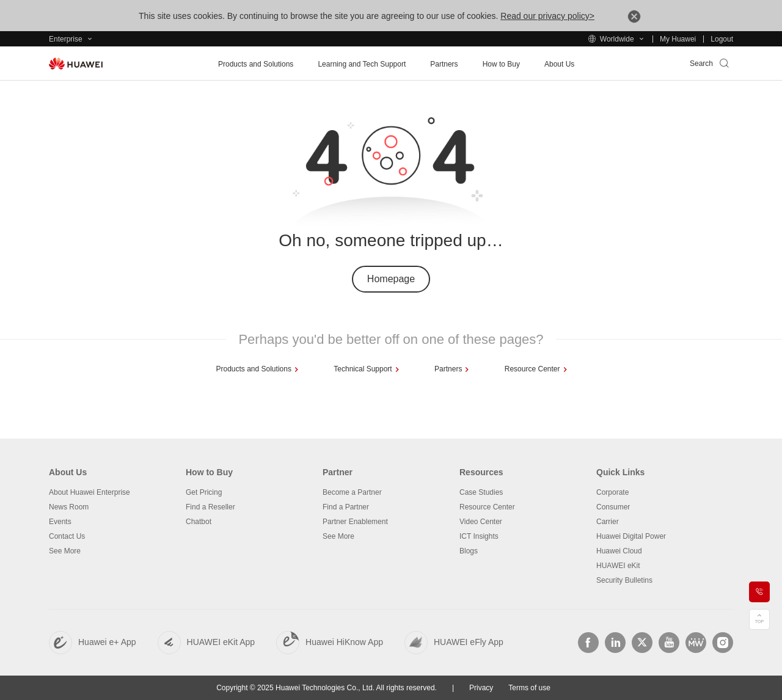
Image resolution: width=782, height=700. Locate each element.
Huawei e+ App (107, 642)
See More (65, 551)
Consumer (613, 507)
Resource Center (487, 507)
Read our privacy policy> (547, 16)
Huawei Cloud (619, 551)
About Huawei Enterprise (90, 492)
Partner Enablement (355, 522)
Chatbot (199, 522)
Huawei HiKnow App (344, 642)
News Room (69, 507)
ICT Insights (479, 536)
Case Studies (481, 492)
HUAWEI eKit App (221, 642)
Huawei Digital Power (631, 536)
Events (60, 522)
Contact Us (67, 536)
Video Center (481, 522)
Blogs (469, 551)
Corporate (612, 492)
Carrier (608, 522)
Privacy (481, 688)
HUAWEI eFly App (469, 642)
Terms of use (529, 688)
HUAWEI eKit (618, 566)
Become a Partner (352, 492)
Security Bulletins (624, 580)
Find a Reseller (210, 507)
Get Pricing (204, 492)
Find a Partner (346, 507)
